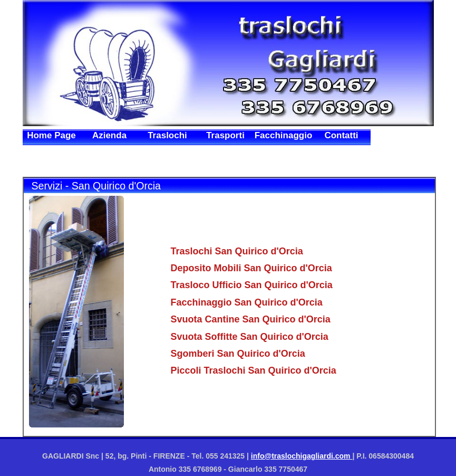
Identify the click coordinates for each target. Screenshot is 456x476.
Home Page (51, 135)
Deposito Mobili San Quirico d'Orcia (251, 268)
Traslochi (167, 135)
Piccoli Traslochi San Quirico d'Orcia (254, 370)
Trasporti (225, 135)
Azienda (109, 135)
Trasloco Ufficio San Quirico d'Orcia (252, 285)
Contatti (341, 135)
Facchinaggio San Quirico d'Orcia (247, 302)
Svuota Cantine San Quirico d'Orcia (251, 319)
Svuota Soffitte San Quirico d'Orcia (250, 337)
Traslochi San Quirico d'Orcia (237, 251)
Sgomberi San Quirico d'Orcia (238, 354)
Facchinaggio (284, 135)
